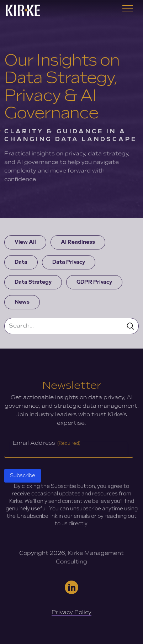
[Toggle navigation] (128, 10)
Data (21, 262)
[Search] (64, 326)
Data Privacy (69, 262)
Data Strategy (33, 282)
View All (25, 242)
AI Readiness (78, 242)
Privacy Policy (71, 612)
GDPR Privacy (94, 282)
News (22, 302)
